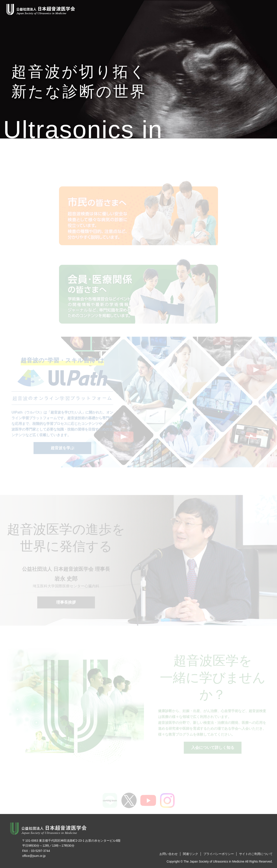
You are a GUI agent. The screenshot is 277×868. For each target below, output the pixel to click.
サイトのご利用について (256, 854)
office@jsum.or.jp (34, 856)
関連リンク (191, 854)
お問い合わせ (169, 854)
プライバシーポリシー (219, 854)
